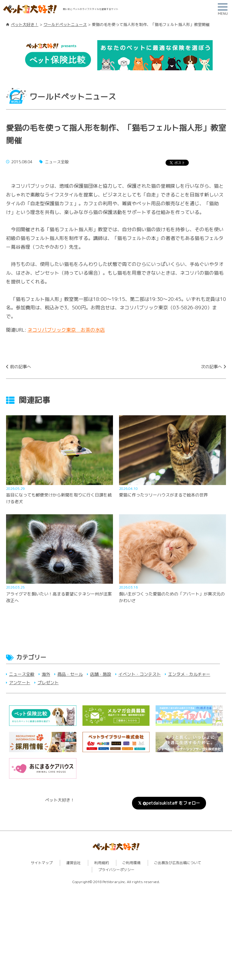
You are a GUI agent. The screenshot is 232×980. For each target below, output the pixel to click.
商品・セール (70, 674)
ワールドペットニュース (65, 24)
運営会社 (73, 863)
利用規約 (101, 863)
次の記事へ (211, 367)
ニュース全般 (22, 674)
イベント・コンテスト (140, 674)
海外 (46, 674)
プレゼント (48, 683)
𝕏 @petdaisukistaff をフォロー (169, 803)
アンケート (20, 683)
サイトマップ (42, 863)
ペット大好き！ (25, 24)
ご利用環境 (131, 863)
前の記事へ (21, 367)
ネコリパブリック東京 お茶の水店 (66, 330)
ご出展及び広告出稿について (178, 863)
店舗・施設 (101, 674)
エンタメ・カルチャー (189, 674)
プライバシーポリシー (116, 870)
